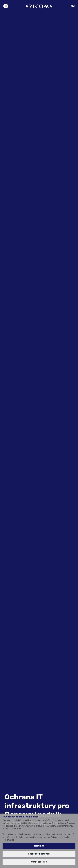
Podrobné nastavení (39, 854)
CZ (73, 6)
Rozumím (39, 846)
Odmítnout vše (39, 862)
